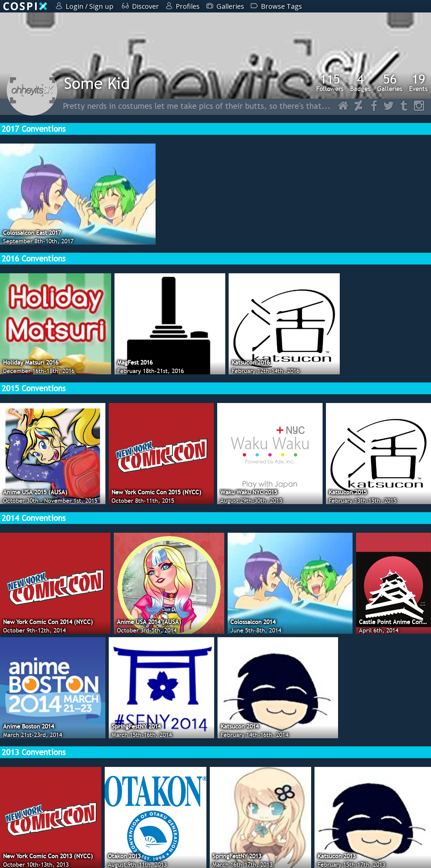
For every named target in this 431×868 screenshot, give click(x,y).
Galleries (390, 83)
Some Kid (97, 83)
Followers (330, 83)
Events (418, 83)
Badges (360, 83)
